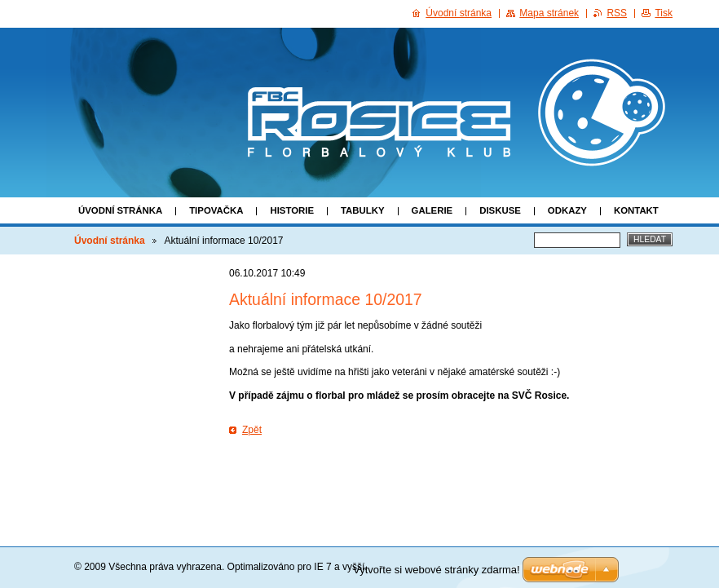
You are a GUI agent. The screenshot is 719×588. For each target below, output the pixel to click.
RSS (617, 13)
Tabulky (363, 210)
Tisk (664, 13)
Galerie (432, 210)
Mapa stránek (549, 13)
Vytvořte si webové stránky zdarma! (437, 570)
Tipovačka (216, 210)
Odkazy (567, 210)
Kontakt (636, 210)
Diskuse (500, 210)
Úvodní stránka (120, 210)
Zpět (252, 430)
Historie (292, 210)
